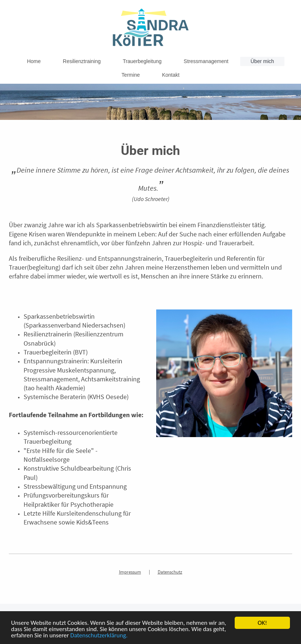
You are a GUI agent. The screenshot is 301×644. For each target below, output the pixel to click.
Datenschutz (170, 572)
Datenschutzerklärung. (99, 636)
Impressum (130, 572)
